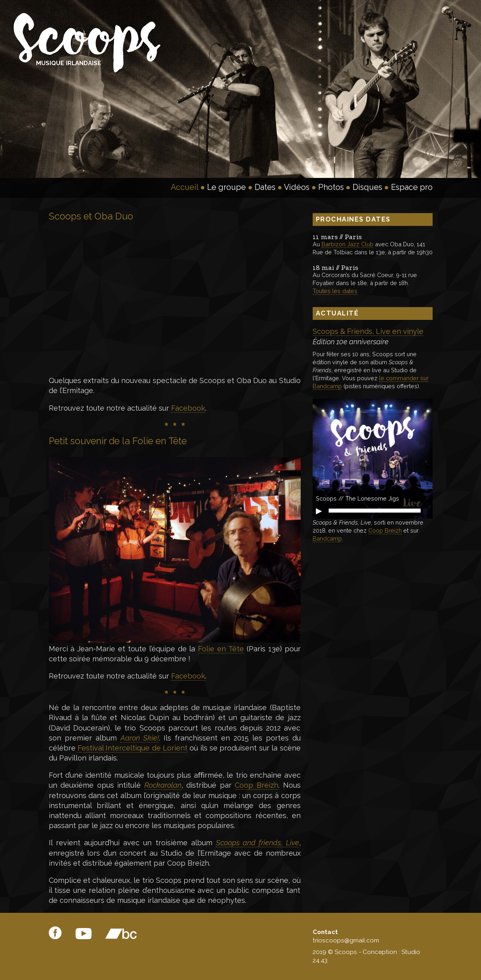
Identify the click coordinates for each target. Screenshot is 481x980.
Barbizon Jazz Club (347, 244)
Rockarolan (163, 785)
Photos (331, 187)
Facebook (188, 408)
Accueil (185, 187)
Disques (367, 187)
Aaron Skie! (140, 738)
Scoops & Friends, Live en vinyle (368, 331)
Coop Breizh (256, 785)
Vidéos (297, 187)
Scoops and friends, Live (257, 843)
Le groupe (227, 187)
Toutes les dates (335, 291)
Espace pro (412, 187)
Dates (265, 187)
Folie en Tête (221, 649)
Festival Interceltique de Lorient (133, 748)
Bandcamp (327, 538)
